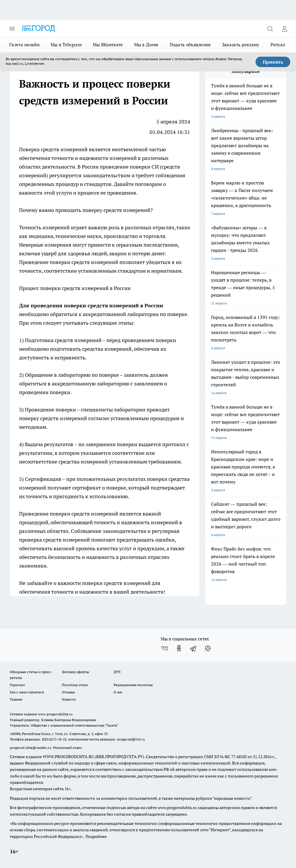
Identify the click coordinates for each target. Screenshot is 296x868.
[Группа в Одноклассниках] (179, 648)
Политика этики (75, 685)
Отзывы (68, 692)
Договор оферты (75, 672)
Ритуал (278, 45)
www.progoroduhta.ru (55, 714)
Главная (16, 699)
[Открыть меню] (12, 29)
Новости (69, 699)
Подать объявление (190, 45)
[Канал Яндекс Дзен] (208, 648)
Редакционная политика (133, 685)
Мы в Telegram (66, 45)
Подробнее (96, 836)
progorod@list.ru (131, 739)
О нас (118, 692)
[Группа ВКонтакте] (164, 648)
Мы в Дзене (146, 45)
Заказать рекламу (241, 45)
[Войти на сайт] (284, 29)
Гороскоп (17, 685)
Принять (273, 62)
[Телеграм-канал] (193, 648)
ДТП (117, 672)
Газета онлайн (24, 45)
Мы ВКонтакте (108, 45)
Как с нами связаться (27, 692)
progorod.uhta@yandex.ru (31, 748)
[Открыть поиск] (270, 29)
